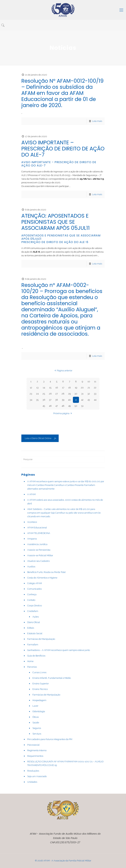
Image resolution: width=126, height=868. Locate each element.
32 (89, 394)
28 (63, 394)
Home (30, 661)
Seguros (37, 728)
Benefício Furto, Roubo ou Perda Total (46, 572)
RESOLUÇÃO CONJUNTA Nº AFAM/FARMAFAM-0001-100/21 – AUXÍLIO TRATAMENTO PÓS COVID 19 (65, 763)
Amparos (32, 539)
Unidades (32, 782)
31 (82, 394)
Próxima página (63, 413)
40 (69, 400)
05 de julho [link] (76, 252)
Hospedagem (39, 700)
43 (89, 400)
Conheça (32, 594)
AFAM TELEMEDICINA (39, 533)
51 (82, 406)
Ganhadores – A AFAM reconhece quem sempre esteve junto (59, 650)
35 (37, 400)
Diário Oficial (34, 622)
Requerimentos (35, 756)
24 (37, 394)
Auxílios (31, 567)
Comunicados (34, 589)
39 (63, 400)
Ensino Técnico (40, 689)
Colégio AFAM (35, 583)
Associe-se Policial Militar (40, 555)
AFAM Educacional (37, 528)
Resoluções (33, 771)
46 (50, 406)
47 (57, 406)
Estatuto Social (35, 633)
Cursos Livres (39, 672)
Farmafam (33, 645)
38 (57, 400)
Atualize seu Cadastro (38, 561)
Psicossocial (33, 745)
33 (95, 394)
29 (69, 394)
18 (70, 388)
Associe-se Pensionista (39, 550)
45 (44, 406)
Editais (31, 628)
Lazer (35, 706)
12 (31, 388)
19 (76, 388)
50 (76, 406)
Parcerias (32, 667)
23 (31, 394)
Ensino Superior (41, 684)
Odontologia (39, 711)
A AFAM (31, 494)
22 (95, 388)
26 (50, 394)
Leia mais (97, 121)
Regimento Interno (37, 750)
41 (76, 400)
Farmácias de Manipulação (41, 639)
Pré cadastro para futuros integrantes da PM (50, 739)
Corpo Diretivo (35, 606)
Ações (36, 617)
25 (44, 394)
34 (31, 400)
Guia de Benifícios (36, 656)
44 (95, 400)
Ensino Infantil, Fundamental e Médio (52, 678)
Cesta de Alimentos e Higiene (42, 578)
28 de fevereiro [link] (64, 255)
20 (82, 388)
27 (57, 394)
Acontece (32, 522)
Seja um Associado (37, 776)
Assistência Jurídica (37, 544)
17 (63, 388)
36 (44, 400)
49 (69, 406)
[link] (76, 252)
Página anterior (63, 371)
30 (76, 394)
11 (95, 382)
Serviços (37, 734)
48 (63, 406)
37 (50, 400)
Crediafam (33, 611)
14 (44, 388)
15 (50, 388)
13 (37, 388)
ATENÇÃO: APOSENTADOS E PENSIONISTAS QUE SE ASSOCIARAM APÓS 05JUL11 (56, 222)
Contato (31, 600)
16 (57, 388)
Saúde (36, 723)
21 (89, 388)
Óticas (36, 717)
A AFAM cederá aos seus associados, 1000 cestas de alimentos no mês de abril (65, 502)
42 (82, 400)
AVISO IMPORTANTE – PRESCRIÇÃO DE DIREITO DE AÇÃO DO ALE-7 (63, 149)
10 (89, 382)
